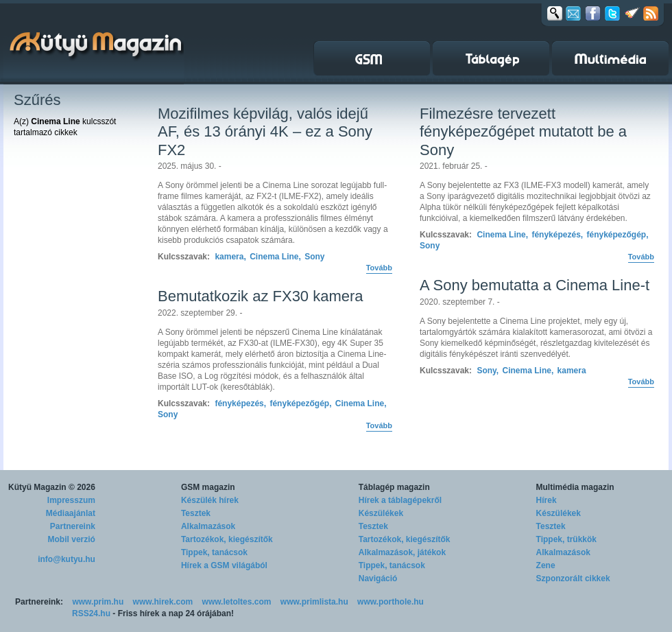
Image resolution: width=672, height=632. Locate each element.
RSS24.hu (91, 613)
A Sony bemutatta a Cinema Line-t (535, 285)
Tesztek (196, 513)
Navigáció (378, 578)
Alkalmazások (208, 526)
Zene (546, 565)
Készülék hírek (210, 500)
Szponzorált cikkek (573, 578)
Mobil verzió (72, 539)
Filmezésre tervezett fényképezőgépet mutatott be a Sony (523, 132)
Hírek (547, 500)
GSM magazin (208, 487)
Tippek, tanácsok (214, 552)
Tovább (379, 268)
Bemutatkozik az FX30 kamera (261, 296)
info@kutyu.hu (67, 559)
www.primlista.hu (314, 602)
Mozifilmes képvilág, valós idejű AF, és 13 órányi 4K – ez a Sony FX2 (265, 132)
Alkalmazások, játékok (402, 552)
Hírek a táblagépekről (400, 500)
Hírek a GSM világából (224, 565)
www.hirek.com (163, 602)
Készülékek (381, 513)
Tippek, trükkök (566, 539)
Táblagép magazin (394, 487)
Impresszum (71, 500)
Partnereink (73, 526)
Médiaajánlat (71, 513)
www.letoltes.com (237, 602)
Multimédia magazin (575, 487)
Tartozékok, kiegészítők (227, 539)
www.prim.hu (98, 602)
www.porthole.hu (391, 602)
